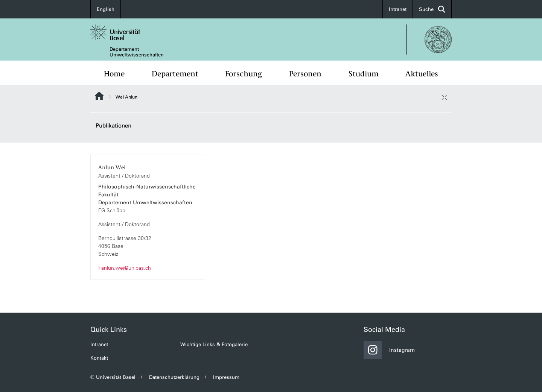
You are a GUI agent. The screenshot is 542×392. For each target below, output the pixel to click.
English (106, 9)
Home (114, 74)
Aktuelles (422, 74)
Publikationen (113, 126)
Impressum (226, 377)
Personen (305, 74)
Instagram (389, 350)
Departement (175, 74)
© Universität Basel (113, 377)
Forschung (244, 74)
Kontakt (99, 358)
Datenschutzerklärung (174, 377)
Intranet (398, 9)
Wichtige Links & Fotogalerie (214, 344)
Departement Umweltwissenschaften (137, 52)
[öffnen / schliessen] (444, 97)
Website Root (99, 96)
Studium (364, 74)
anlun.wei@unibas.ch (126, 267)
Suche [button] (432, 9)
